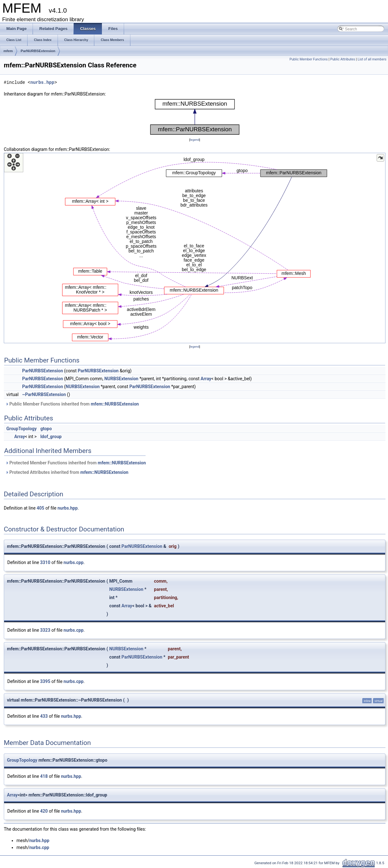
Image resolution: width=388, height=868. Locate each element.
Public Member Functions (309, 59)
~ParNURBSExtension (44, 394)
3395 (45, 681)
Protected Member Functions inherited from (76, 463)
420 (44, 811)
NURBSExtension (121, 379)
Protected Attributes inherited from (67, 472)
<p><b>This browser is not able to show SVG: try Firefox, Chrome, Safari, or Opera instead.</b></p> (195, 117)
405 (41, 508)
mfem (8, 51)
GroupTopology (22, 429)
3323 (45, 630)
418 (44, 776)
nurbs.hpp (42, 82)
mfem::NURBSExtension (115, 404)
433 (44, 716)
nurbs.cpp (74, 562)
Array (206, 379)
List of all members (372, 59)
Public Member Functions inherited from (72, 404)
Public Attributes (343, 59)
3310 (45, 562)
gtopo (46, 429)
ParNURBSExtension (38, 51)
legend (194, 140)
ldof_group (51, 437)
